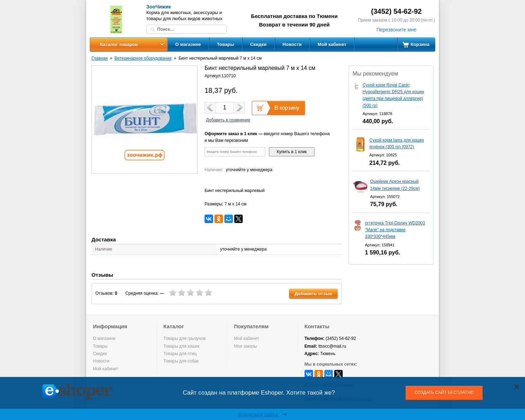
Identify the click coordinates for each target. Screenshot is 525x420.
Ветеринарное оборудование (143, 58)
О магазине (188, 44)
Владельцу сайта (263, 414)
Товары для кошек (182, 346)
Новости (292, 44)
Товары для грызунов (185, 338)
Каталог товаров (119, 44)
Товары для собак (181, 361)
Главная (100, 58)
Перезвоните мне (396, 30)
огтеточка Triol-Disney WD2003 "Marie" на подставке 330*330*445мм (395, 230)
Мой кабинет (332, 44)
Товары (226, 44)
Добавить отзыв (313, 293)
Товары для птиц (180, 354)
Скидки (258, 44)
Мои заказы (245, 346)
